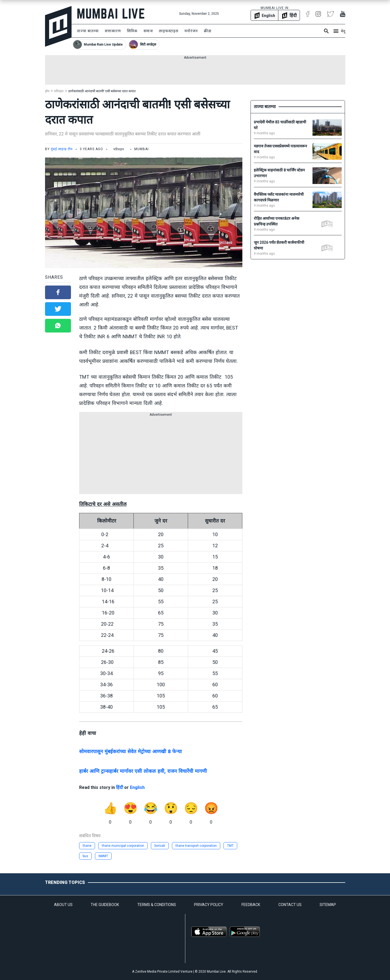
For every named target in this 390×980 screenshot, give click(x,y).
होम (47, 91)
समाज (148, 31)
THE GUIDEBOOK (105, 905)
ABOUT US (63, 905)
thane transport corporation (196, 846)
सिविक (132, 31)
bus (85, 856)
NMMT (103, 856)
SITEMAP (328, 905)
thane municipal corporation (123, 846)
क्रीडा (208, 31)
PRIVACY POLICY (209, 905)
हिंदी (120, 787)
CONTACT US (290, 905)
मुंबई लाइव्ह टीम (62, 149)
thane (87, 846)
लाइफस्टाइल (169, 31)
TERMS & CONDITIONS (157, 905)
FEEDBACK (251, 905)
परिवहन (59, 91)
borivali (160, 846)
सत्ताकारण (113, 31)
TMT (230, 846)
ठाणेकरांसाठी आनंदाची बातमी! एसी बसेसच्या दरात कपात (102, 91)
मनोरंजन (191, 31)
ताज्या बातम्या (88, 31)
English (137, 787)
